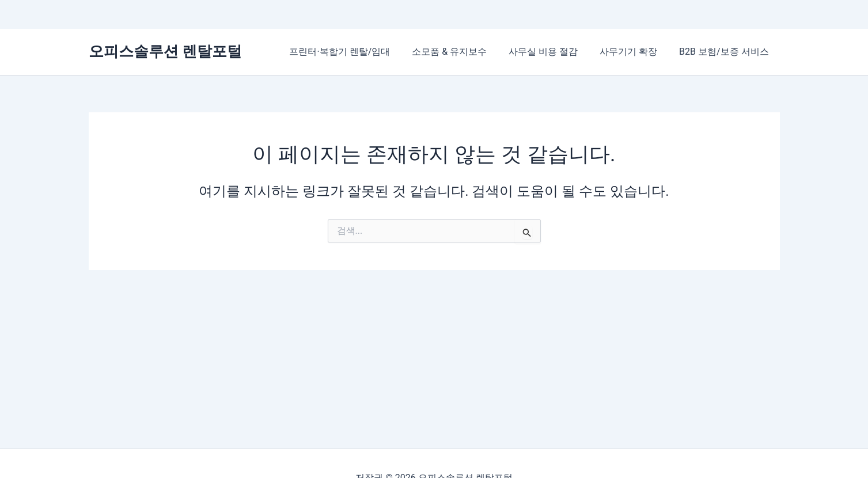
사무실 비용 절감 (552, 52)
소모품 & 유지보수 (461, 52)
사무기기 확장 (634, 52)
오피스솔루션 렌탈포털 (165, 51)
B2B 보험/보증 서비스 (725, 52)
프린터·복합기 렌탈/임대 (355, 52)
